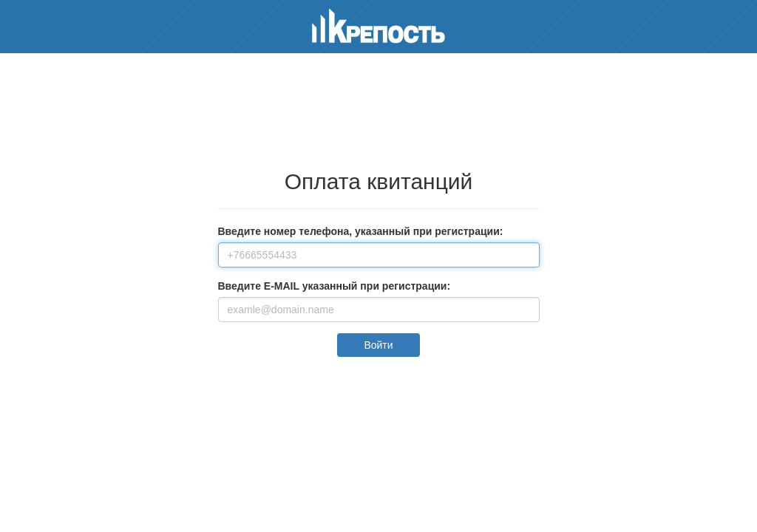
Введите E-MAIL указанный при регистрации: (335, 286)
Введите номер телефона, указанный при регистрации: (361, 231)
